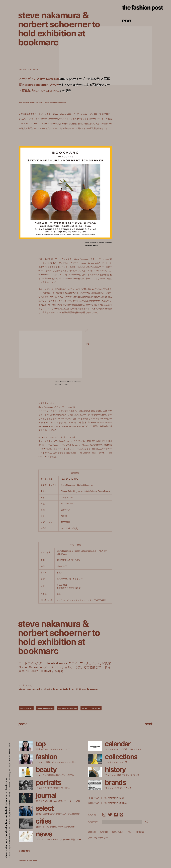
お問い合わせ (118, 832)
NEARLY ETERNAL (91, 708)
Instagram (104, 815)
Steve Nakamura (45, 708)
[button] (99, 334)
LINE (121, 815)
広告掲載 (104, 832)
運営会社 (92, 832)
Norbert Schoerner (67, 708)
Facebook (116, 815)
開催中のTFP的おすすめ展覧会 (108, 803)
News (127, 20)
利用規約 (140, 832)
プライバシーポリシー (98, 838)
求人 (130, 832)
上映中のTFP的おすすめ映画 (106, 798)
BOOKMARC (26, 708)
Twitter (110, 815)
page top (25, 850)
